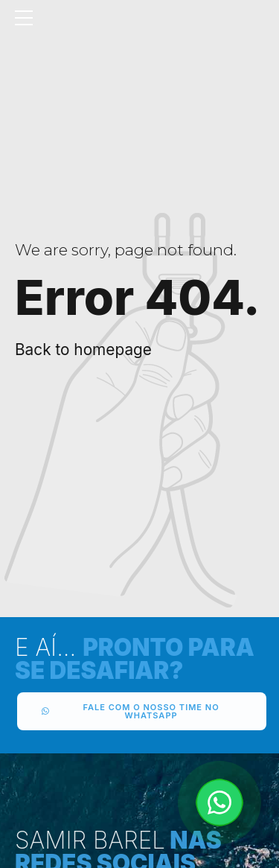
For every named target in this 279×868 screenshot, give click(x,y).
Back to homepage (83, 350)
